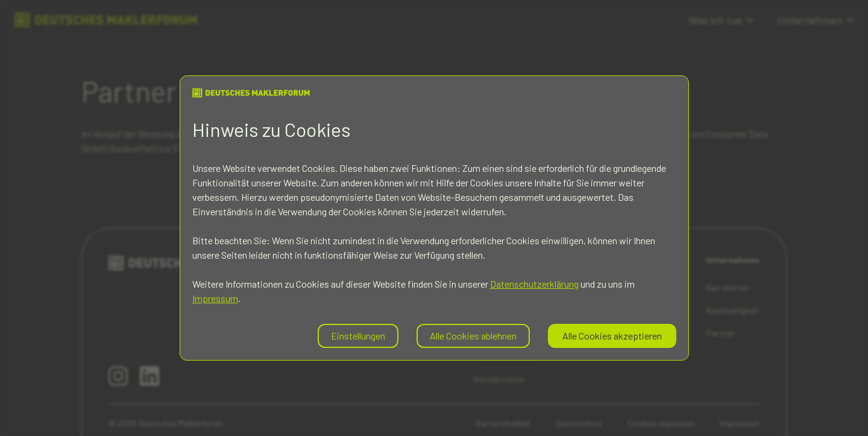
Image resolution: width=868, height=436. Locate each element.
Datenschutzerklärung (534, 284)
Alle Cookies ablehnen (473, 336)
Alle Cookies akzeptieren (612, 336)
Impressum (215, 298)
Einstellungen (358, 336)
